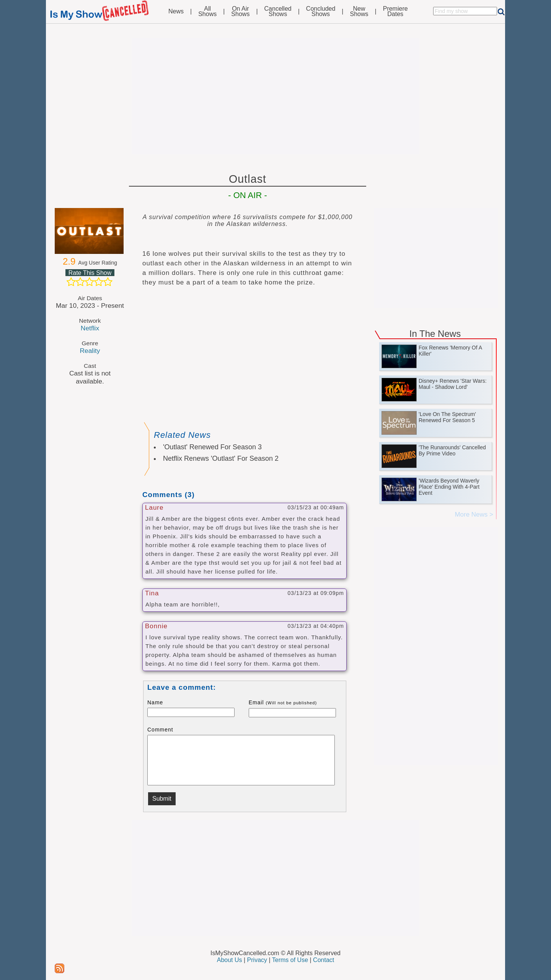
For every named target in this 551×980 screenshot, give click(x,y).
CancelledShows (278, 11)
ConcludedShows (321, 11)
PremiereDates (395, 11)
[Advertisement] (275, 96)
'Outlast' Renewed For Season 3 (212, 447)
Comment (160, 730)
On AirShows (240, 11)
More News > (474, 514)
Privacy (257, 960)
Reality (90, 351)
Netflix (90, 328)
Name (155, 702)
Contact (324, 960)
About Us (230, 960)
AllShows (207, 11)
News (176, 11)
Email (283, 702)
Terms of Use (290, 960)
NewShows (359, 11)
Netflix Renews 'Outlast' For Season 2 (221, 458)
